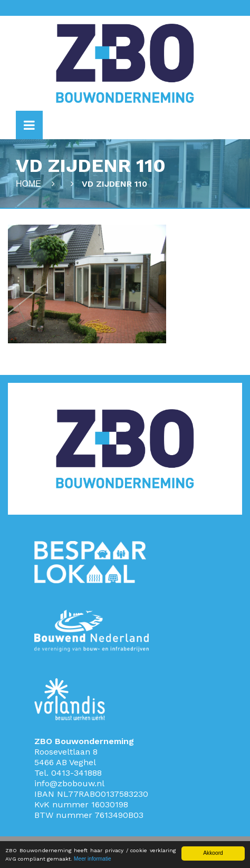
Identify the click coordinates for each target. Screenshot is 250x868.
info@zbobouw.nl (69, 783)
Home (28, 184)
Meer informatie (93, 859)
